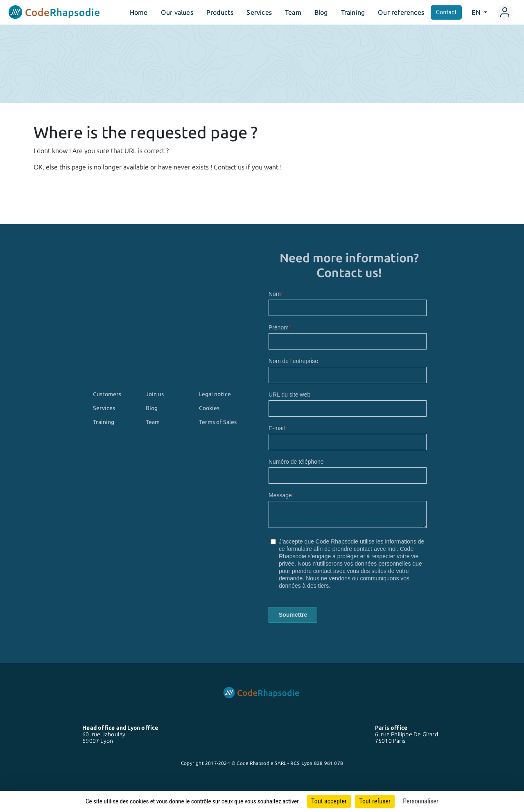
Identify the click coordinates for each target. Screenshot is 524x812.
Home (139, 12)
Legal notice (215, 394)
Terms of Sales (218, 422)
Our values (177, 12)
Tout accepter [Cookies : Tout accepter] (329, 801)
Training (353, 12)
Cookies (209, 408)
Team (293, 12)
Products (220, 12)
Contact (446, 12)
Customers (107, 394)
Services (259, 12)
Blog (321, 12)
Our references (401, 12)
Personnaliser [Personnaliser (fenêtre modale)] (421, 801)
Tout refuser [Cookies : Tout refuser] (375, 801)
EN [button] (477, 12)
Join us (155, 394)
